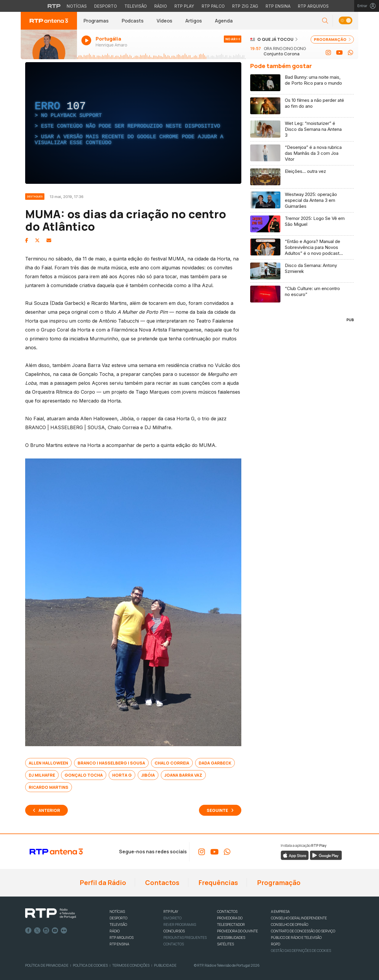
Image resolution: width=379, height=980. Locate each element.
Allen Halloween (48, 763)
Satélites (225, 944)
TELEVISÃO (118, 925)
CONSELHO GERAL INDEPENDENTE (299, 918)
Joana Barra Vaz (183, 775)
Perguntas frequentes (185, 938)
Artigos (194, 21)
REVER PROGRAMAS (180, 925)
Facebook (28, 931)
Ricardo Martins (49, 787)
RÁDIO (115, 931)
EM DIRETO (172, 918)
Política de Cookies (90, 965)
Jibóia (148, 775)
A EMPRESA (280, 911)
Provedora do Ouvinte (237, 931)
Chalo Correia (172, 763)
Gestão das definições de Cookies (301, 951)
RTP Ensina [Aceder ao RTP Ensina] (278, 6)
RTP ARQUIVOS (122, 938)
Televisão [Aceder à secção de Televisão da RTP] (136, 6)
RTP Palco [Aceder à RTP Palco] (213, 6)
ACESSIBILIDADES (231, 938)
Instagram (46, 931)
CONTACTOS (227, 911)
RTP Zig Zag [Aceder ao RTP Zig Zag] (245, 6)
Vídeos (164, 21)
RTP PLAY (171, 911)
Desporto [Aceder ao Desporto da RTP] (106, 6)
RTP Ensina (119, 944)
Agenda (224, 21)
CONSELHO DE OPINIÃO (290, 925)
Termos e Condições (131, 965)
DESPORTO (118, 918)
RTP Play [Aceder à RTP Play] (184, 6)
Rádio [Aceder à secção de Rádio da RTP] (161, 6)
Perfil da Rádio (102, 883)
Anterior (49, 810)
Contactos (162, 883)
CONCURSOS (174, 931)
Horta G (122, 775)
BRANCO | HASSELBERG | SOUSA (111, 763)
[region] (133, 123)
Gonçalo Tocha (84, 775)
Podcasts (133, 21)
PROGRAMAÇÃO (332, 39)
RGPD (276, 944)
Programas (96, 21)
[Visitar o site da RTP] (54, 6)
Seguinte (217, 810)
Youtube (55, 931)
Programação (278, 883)
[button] (325, 21)
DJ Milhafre (42, 775)
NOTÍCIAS (117, 911)
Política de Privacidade (47, 965)
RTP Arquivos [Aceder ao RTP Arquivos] (313, 6)
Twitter (37, 931)
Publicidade (165, 965)
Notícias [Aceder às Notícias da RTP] (77, 6)
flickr (64, 931)
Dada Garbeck (215, 763)
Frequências (218, 883)
